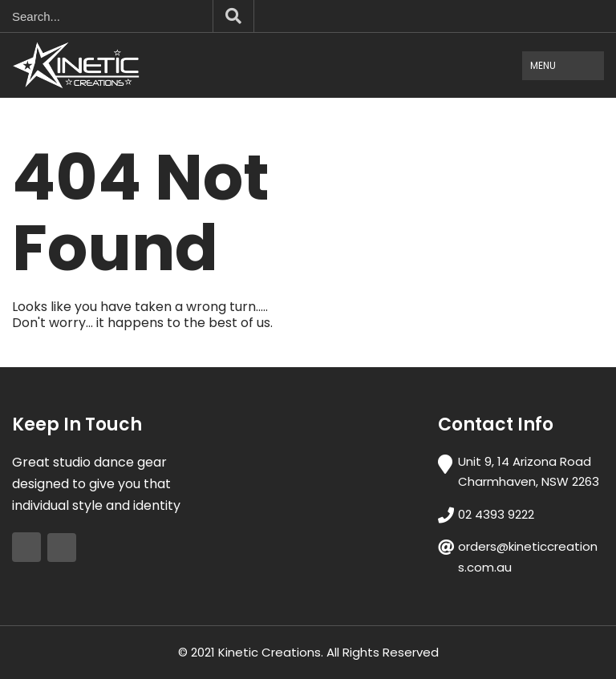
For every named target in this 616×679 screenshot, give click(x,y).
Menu (543, 65)
